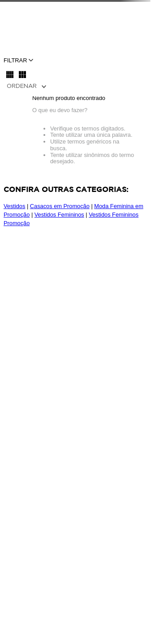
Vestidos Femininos (59, 215)
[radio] (10, 74)
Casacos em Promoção (60, 206)
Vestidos (14, 206)
